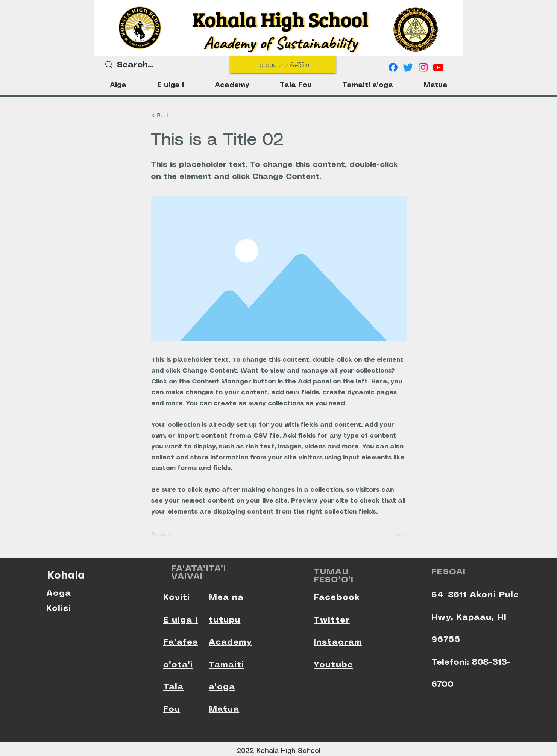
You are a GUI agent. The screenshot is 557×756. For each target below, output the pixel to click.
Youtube (333, 665)
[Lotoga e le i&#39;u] (283, 65)
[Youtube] (438, 67)
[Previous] (176, 535)
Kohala (66, 575)
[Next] (388, 535)
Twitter (332, 620)
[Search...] (146, 65)
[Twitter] (408, 67)
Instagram (338, 642)
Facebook (337, 598)
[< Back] (176, 115)
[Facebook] (393, 67)
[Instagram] (423, 67)
